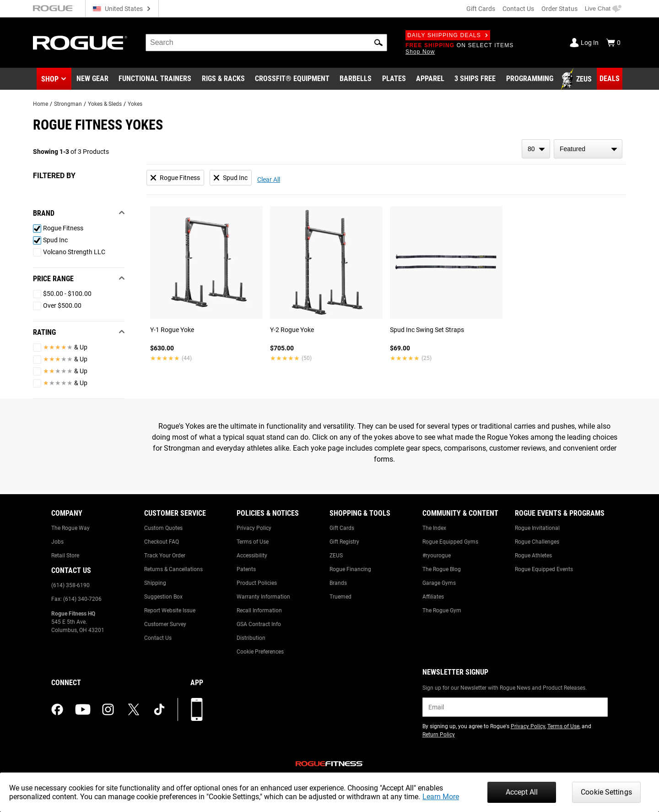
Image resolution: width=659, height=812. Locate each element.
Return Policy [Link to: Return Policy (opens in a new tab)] (439, 735)
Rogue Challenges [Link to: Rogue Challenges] (537, 542)
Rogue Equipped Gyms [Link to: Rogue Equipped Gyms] (450, 542)
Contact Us (518, 9)
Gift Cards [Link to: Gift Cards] (342, 528)
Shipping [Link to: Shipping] (155, 583)
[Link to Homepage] (80, 43)
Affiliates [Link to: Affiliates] (433, 597)
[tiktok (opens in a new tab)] (159, 709)
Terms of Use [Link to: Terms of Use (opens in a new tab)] (563, 726)
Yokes (135, 104)
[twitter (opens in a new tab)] (134, 709)
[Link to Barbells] (356, 79)
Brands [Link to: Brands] (338, 583)
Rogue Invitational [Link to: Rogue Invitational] (537, 528)
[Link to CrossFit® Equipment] (292, 79)
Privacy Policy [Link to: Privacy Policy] (254, 528)
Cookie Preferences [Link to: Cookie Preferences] (260, 652)
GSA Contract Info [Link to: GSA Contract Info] (259, 624)
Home (41, 104)
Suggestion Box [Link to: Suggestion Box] (163, 597)
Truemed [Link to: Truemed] (340, 597)
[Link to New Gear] (92, 79)
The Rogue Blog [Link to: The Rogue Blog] (442, 569)
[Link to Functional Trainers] (155, 79)
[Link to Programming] (530, 79)
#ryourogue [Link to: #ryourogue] (437, 556)
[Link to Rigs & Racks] (223, 79)
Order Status (559, 9)
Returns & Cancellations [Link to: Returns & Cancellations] (173, 569)
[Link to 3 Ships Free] (475, 79)
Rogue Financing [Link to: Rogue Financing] (350, 569)
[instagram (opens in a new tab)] (108, 709)
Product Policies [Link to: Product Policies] (257, 583)
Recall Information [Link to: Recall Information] (259, 610)
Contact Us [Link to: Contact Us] (158, 638)
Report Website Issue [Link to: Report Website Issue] (170, 610)
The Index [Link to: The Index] (434, 528)
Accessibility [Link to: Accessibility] (252, 556)
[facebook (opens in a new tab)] (57, 709)
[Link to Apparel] (430, 79)
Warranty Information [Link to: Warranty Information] (263, 597)
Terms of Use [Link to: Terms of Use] (253, 542)
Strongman (68, 104)
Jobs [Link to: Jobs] (57, 542)
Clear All (269, 180)
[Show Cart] (613, 43)
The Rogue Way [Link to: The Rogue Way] (70, 528)
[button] (378, 43)
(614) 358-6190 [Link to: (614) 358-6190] (70, 585)
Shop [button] (50, 79)
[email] (515, 707)
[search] (266, 43)
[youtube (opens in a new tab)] (83, 709)
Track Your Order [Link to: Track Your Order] (165, 556)
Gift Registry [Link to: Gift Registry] (344, 542)
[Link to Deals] (610, 79)
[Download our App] (197, 709)
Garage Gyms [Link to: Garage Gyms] (439, 583)
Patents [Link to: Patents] (246, 569)
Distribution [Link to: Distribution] (251, 638)
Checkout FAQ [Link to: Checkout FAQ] (162, 542)
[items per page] (536, 149)
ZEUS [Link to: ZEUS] (336, 556)
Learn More (441, 797)
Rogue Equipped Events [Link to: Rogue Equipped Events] (544, 569)
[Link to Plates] (394, 79)
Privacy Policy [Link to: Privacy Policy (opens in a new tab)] (528, 726)
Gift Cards (481, 9)
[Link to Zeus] (578, 79)
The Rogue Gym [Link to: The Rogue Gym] (442, 610)
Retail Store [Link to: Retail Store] (65, 556)
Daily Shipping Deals (448, 35)
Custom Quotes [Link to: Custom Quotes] (163, 528)
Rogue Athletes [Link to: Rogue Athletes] (533, 556)
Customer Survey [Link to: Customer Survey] (165, 624)
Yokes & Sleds (105, 104)
